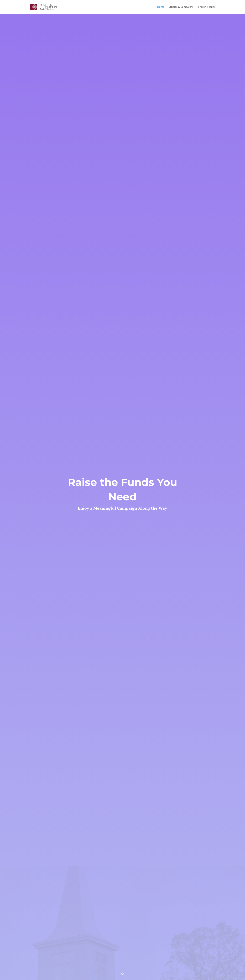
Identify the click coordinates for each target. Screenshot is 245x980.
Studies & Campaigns (181, 7)
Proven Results (207, 7)
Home (161, 7)
